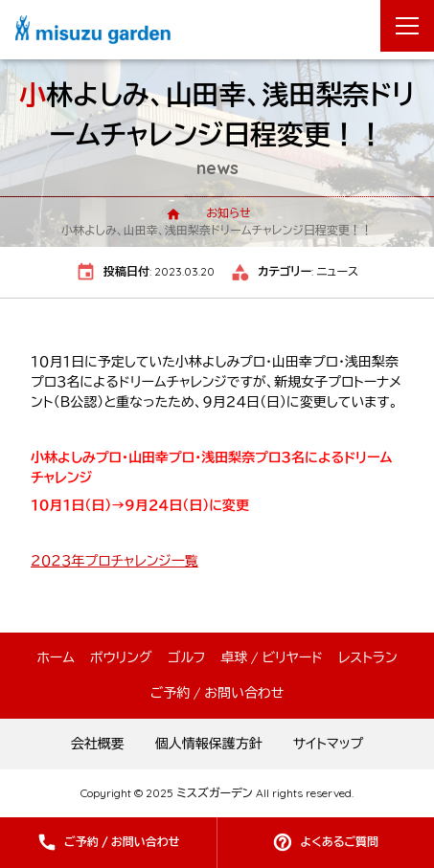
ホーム (55, 657)
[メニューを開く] (407, 26)
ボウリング (121, 657)
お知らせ (228, 213)
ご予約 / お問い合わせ (122, 842)
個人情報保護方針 (209, 744)
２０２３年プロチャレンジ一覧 (114, 561)
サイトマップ (329, 744)
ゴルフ (187, 657)
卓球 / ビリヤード (272, 657)
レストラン (368, 657)
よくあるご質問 (339, 842)
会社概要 (98, 744)
